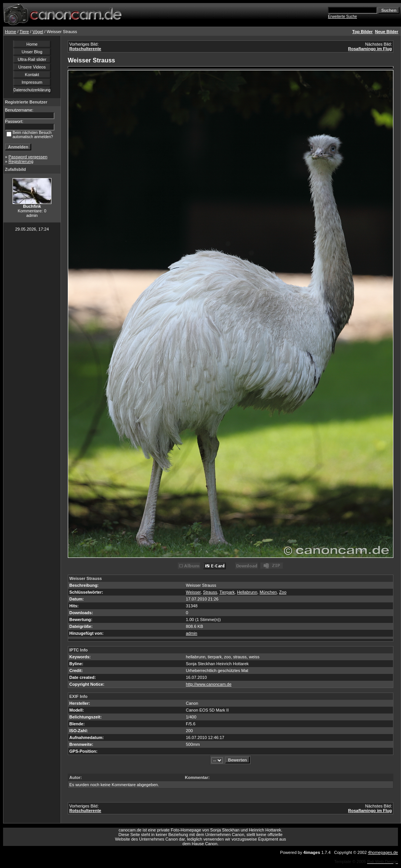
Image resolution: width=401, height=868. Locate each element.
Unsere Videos (32, 67)
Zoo (283, 592)
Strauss (210, 592)
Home (10, 32)
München (268, 592)
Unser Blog (32, 52)
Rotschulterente (85, 49)
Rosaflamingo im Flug (370, 49)
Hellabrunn (247, 592)
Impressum (32, 82)
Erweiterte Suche (342, 17)
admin (192, 633)
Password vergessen (28, 157)
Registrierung (21, 161)
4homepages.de (383, 852)
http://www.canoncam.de (209, 684)
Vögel (38, 32)
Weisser (193, 592)
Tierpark (227, 592)
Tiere (24, 32)
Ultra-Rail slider (32, 59)
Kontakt (32, 75)
